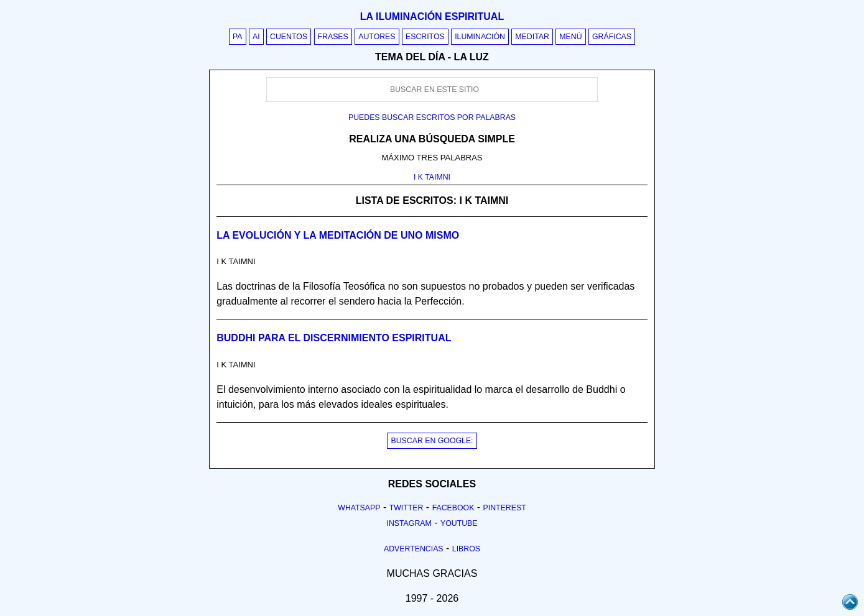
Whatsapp (359, 508)
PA (238, 37)
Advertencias (414, 549)
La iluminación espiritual (432, 16)
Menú (570, 37)
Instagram (409, 523)
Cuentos (289, 37)
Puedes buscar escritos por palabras (432, 117)
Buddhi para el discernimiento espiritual (334, 338)
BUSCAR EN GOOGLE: (432, 441)
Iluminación (480, 37)
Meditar (532, 37)
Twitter (406, 508)
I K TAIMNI (432, 177)
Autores (377, 37)
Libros (466, 549)
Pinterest (505, 508)
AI (256, 37)
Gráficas (612, 37)
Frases (333, 37)
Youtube (459, 523)
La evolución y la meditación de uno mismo (338, 235)
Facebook (453, 508)
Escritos (425, 37)
